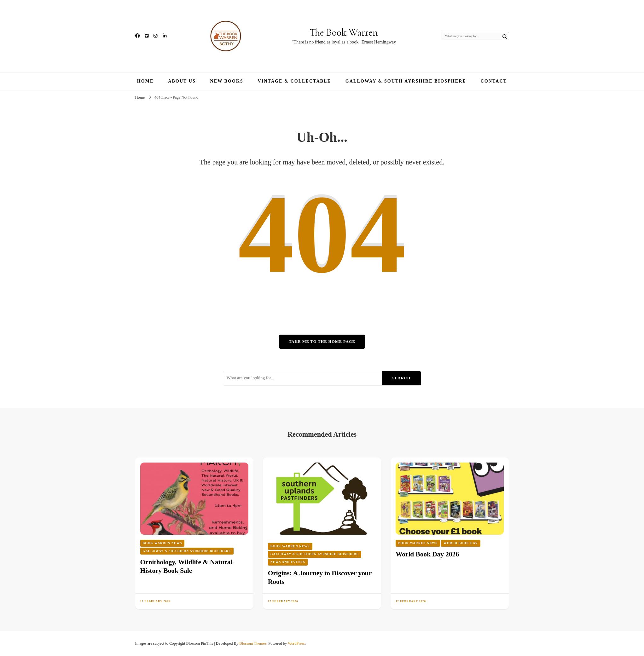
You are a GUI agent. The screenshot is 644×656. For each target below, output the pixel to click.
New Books (227, 81)
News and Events (288, 562)
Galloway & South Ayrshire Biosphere (406, 81)
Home (145, 81)
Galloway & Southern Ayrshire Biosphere (187, 551)
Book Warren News (162, 543)
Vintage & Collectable (295, 81)
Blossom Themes (253, 643)
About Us (182, 81)
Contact (494, 81)
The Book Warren (344, 32)
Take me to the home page (322, 342)
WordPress (296, 643)
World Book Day (461, 543)
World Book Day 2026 (427, 554)
